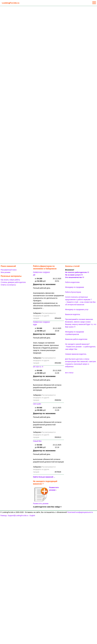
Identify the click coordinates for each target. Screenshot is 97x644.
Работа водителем (72, 282)
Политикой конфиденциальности (80, 512)
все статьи (69, 373)
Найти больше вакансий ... (44, 477)
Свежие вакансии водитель (76, 354)
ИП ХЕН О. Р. (38, 367)
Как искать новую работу (10, 280)
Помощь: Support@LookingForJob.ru (14, 516)
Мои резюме (6, 272)
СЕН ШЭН (37, 404)
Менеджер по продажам (75, 287)
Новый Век (37, 441)
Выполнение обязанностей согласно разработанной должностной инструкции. (47, 425)
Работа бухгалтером (73, 292)
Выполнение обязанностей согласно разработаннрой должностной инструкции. (47, 388)
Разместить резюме (41, 496)
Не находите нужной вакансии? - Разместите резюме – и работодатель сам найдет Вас (80, 347)
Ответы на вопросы (8, 285)
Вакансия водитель (73, 314)
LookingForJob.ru (11, 3)
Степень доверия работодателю (13, 282)
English (32, 516)
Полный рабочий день (42, 288)
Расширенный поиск (9, 270)
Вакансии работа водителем (76, 339)
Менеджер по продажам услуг (77, 309)
